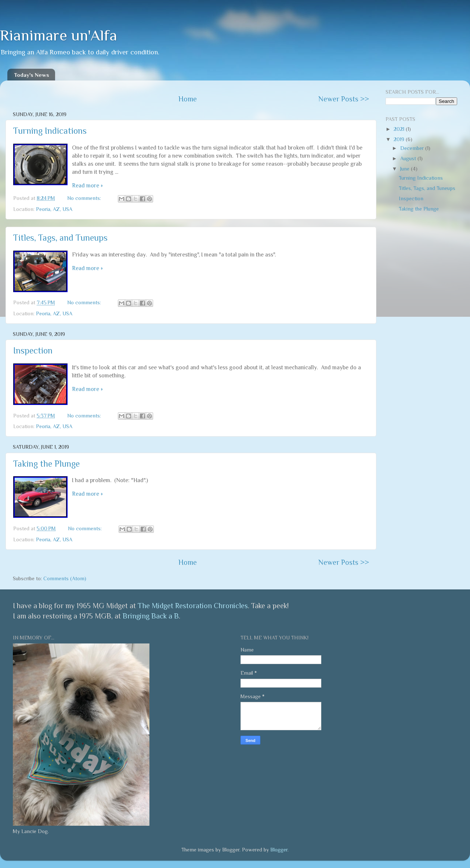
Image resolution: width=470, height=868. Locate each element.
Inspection (33, 350)
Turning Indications (50, 131)
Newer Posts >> (344, 99)
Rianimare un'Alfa (59, 35)
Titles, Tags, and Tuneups (60, 238)
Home (188, 99)
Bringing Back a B (151, 616)
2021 (400, 129)
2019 (400, 139)
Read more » (87, 185)
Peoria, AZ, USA (54, 209)
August (409, 158)
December (413, 148)
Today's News (32, 75)
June (406, 169)
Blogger (279, 850)
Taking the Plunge (46, 464)
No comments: (85, 198)
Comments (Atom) (65, 578)
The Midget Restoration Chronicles (193, 606)
